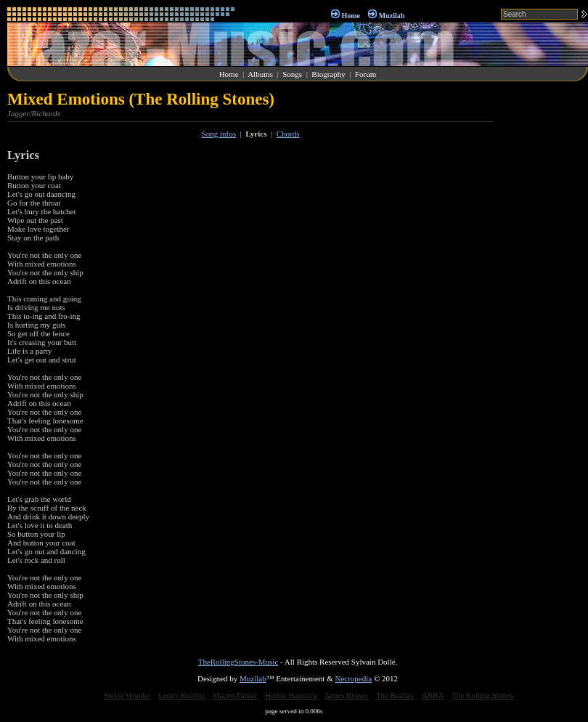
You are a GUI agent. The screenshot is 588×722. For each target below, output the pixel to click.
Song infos (219, 134)
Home (351, 16)
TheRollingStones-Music (238, 662)
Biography (328, 74)
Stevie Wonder (127, 695)
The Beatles (395, 695)
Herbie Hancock (291, 695)
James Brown (347, 695)
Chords (288, 134)
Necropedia (353, 678)
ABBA (433, 695)
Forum (366, 74)
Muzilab (392, 16)
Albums (260, 74)
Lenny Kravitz (181, 695)
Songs (292, 74)
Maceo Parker (235, 695)
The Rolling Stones (482, 695)
